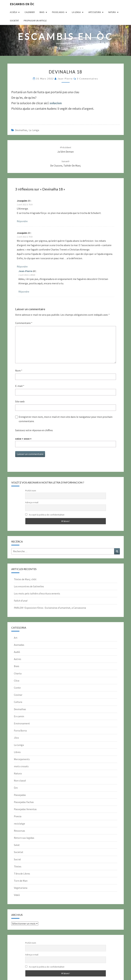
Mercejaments (22, 759)
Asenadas (19, 645)
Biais (42, 12)
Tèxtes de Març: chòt (25, 579)
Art (16, 638)
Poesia (18, 816)
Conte (17, 688)
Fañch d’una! (21, 601)
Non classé (20, 781)
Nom (19, 371)
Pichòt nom (31, 491)
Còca (17, 681)
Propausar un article (35, 21)
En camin (19, 716)
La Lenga (76, 12)
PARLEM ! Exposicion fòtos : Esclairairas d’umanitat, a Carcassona (50, 608)
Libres (17, 752)
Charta (18, 673)
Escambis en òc (22, 4)
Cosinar (18, 695)
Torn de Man (21, 881)
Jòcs (16, 738)
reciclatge (19, 824)
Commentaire (24, 323)
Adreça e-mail (32, 502)
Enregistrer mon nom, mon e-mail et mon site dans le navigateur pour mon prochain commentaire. (66, 419)
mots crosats (21, 766)
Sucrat (17, 859)
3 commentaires (87, 79)
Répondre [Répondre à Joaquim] (22, 221)
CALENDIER (30, 12)
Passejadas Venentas (25, 809)
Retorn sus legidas (24, 838)
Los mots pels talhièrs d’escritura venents (37, 593)
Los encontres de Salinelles (29, 586)
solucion (56, 103)
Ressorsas (19, 831)
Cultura (18, 702)
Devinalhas (21, 130)
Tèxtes (18, 866)
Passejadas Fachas (24, 802)
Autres (18, 659)
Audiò (17, 652)
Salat (17, 845)
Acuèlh (13, 12)
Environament (22, 723)
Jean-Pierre (65, 79)
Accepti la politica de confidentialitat (45, 515)
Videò (17, 895)
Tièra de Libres (22, 874)
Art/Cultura (95, 12)
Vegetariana (21, 888)
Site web (20, 401)
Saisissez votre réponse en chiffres (34, 430)
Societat (14, 21)
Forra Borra (20, 731)
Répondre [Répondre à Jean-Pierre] (24, 292)
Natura (112, 12)
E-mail (20, 386)
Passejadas (58, 12)
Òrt (16, 788)
